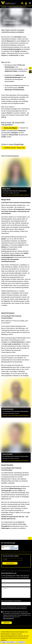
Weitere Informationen (8, 643)
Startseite (4, 7)
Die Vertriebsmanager (8, 543)
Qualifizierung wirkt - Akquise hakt (14, 148)
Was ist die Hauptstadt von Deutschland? (11, 601)
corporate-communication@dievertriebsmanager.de (15, 195)
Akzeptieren (21, 643)
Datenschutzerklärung (8, 618)
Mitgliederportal (26, 3)
